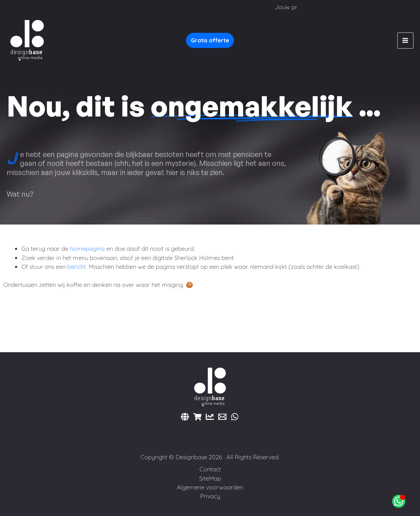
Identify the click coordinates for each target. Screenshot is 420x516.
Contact (210, 469)
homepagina (87, 249)
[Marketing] (210, 417)
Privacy (210, 496)
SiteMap (210, 478)
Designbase (191, 457)
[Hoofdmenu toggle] (405, 41)
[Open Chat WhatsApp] (399, 501)
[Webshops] (197, 417)
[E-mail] (222, 417)
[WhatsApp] (235, 417)
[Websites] (185, 417)
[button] (210, 40)
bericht (77, 267)
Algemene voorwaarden (210, 487)
